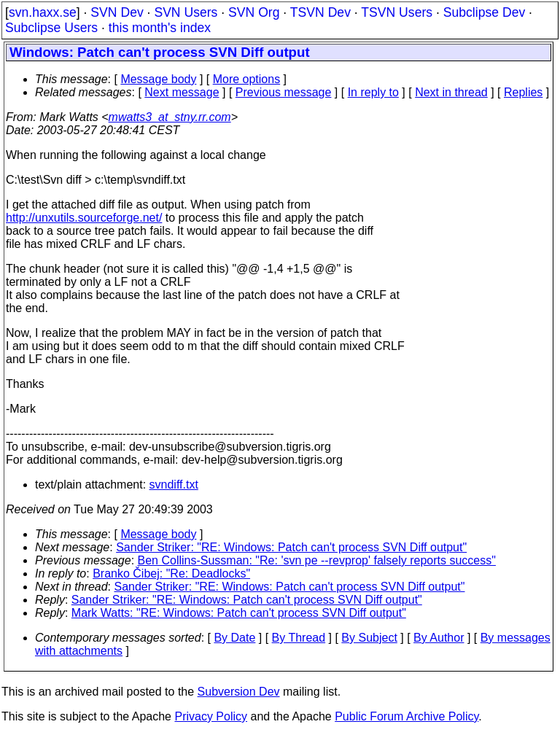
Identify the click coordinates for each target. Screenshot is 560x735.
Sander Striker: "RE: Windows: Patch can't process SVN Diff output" (291, 547)
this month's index (160, 28)
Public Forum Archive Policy (407, 716)
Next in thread (451, 92)
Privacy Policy (211, 716)
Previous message (284, 92)
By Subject (369, 638)
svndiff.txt (174, 485)
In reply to (373, 92)
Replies (523, 92)
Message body (158, 79)
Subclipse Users (51, 28)
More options (247, 79)
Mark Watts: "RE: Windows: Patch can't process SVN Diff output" (239, 613)
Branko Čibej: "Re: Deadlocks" (171, 573)
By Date (234, 638)
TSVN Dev (320, 12)
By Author (439, 638)
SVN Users (186, 12)
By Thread (299, 638)
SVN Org (254, 12)
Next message (182, 92)
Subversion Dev (239, 692)
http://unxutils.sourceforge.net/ (84, 218)
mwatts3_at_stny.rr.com (170, 117)
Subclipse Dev (484, 12)
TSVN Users (397, 12)
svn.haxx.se (43, 12)
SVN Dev (117, 12)
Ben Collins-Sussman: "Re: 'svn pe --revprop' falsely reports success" (317, 560)
